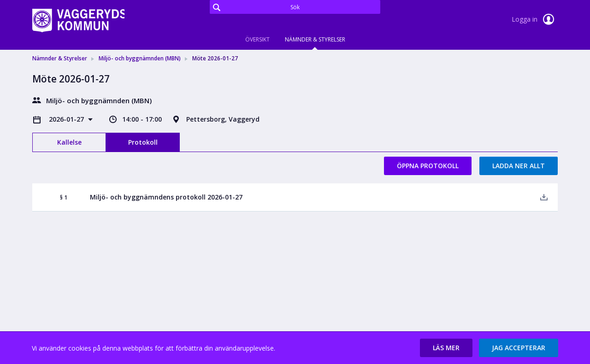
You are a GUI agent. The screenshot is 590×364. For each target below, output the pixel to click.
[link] (78, 20)
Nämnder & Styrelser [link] (60, 58)
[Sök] (295, 7)
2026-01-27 (67, 119)
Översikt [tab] (257, 39)
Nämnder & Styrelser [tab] (315, 39)
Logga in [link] (535, 19)
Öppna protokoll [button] (428, 166)
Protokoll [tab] (143, 142)
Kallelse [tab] (69, 142)
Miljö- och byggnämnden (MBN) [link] (140, 58)
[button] (446, 348)
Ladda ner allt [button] (519, 166)
